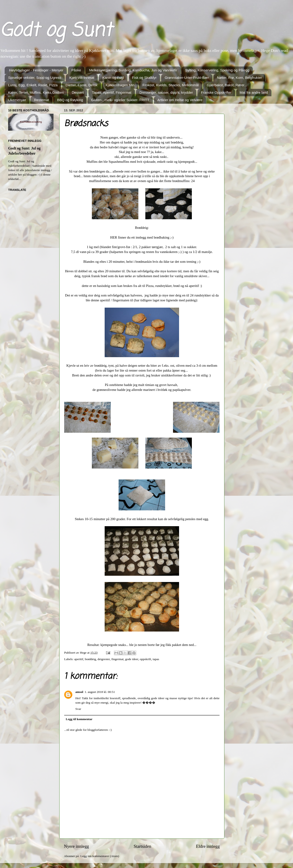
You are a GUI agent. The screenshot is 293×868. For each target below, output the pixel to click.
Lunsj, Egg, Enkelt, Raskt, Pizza (33, 85)
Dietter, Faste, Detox (82, 85)
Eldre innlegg (208, 846)
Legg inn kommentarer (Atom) (100, 856)
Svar (78, 709)
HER (114, 237)
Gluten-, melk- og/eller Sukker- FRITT (120, 100)
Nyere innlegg (77, 846)
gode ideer (132, 659)
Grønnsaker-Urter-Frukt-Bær (187, 78)
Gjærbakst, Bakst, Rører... (227, 85)
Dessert (78, 92)
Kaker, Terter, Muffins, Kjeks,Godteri (36, 92)
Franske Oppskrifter (216, 92)
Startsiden (143, 846)
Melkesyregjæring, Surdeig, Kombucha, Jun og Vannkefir (133, 70)
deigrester (104, 659)
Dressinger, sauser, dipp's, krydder (166, 92)
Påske (76, 70)
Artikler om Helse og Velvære (180, 100)
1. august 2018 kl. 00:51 (100, 692)
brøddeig (90, 659)
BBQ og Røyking (70, 100)
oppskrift (145, 659)
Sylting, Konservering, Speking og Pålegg (217, 70)
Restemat (41, 100)
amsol (79, 692)
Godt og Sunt (56, 31)
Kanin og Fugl (113, 78)
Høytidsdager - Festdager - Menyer (36, 70)
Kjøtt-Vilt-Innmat (82, 78)
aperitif (79, 659)
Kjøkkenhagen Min (120, 85)
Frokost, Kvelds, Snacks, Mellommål (171, 85)
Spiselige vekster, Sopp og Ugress (35, 78)
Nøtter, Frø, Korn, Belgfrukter (239, 78)
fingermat (117, 659)
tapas (156, 659)
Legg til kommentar (79, 719)
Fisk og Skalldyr (144, 78)
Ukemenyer (17, 100)
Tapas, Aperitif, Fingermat (112, 92)
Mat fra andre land (254, 92)
